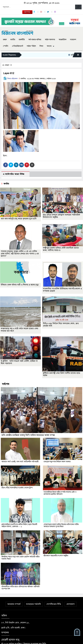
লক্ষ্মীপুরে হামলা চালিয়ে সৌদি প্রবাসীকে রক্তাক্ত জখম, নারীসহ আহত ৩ (61, 249)
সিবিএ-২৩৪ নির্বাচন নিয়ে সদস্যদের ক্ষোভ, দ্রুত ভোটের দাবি (61, 325)
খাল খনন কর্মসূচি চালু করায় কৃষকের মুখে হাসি (19, 219)
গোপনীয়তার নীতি (54, 604)
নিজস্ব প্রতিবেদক (10, 79)
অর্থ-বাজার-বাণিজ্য (35, 40)
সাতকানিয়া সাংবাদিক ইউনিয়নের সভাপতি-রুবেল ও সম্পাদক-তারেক (62, 290)
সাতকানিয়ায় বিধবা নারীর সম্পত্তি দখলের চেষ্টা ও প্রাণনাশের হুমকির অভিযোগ (60, 493)
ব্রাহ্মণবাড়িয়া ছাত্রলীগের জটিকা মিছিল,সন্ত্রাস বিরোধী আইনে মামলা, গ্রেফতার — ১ (19, 525)
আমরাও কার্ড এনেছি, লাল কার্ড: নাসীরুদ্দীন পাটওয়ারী (20, 462)
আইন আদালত (50, 40)
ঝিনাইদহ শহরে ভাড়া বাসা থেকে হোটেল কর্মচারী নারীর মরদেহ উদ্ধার (21, 558)
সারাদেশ (73, 40)
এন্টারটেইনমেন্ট (18, 46)
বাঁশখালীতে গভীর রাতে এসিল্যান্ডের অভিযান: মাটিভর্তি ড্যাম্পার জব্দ (21, 588)
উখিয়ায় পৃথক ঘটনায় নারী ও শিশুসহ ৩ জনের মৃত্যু (20, 285)
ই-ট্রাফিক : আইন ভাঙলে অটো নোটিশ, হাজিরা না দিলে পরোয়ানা (19, 362)
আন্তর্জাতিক (63, 40)
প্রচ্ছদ (5, 40)
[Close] (76, 56)
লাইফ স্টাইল (31, 46)
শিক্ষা (41, 46)
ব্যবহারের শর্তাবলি (33, 604)
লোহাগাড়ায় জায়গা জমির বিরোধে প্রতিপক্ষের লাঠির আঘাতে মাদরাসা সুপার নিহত (61, 525)
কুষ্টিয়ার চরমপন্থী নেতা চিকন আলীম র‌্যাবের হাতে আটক (61, 374)
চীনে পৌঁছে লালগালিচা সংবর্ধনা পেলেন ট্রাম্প (17, 488)
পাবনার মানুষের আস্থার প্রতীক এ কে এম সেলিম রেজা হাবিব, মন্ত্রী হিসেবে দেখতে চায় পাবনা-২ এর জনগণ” (20, 254)
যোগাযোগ (71, 604)
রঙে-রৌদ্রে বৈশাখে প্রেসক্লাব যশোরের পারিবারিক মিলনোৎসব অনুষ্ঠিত (61, 216)
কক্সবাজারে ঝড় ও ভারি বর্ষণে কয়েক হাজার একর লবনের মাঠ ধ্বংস (20, 330)
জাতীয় (13, 40)
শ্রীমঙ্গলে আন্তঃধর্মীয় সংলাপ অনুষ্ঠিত (56, 556)
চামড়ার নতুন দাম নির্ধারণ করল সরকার (57, 462)
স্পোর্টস (6, 46)
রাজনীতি (22, 40)
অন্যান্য (49, 46)
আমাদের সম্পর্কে (14, 604)
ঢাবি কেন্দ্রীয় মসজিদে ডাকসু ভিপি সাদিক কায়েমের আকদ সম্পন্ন (28, 435)
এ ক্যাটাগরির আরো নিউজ (14, 174)
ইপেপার (27, 12)
